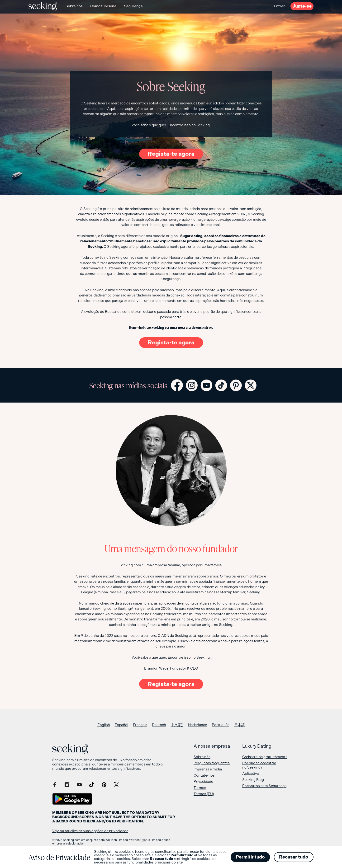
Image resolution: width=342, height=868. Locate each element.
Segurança (133, 6)
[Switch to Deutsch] (159, 725)
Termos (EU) (204, 794)
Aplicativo (251, 774)
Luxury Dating (257, 746)
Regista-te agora (171, 154)
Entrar (279, 6)
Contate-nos (204, 775)
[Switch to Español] (121, 725)
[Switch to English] (104, 725)
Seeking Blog (253, 780)
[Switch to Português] (221, 725)
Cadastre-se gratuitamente (265, 757)
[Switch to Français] (140, 725)
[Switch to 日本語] (240, 725)
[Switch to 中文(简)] (177, 725)
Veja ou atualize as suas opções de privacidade (90, 831)
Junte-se (302, 6)
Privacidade (203, 782)
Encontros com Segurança (264, 786)
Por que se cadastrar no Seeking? (259, 765)
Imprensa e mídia (208, 769)
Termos (200, 788)
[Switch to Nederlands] (198, 725)
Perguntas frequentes (212, 763)
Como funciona (103, 6)
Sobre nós (74, 6)
